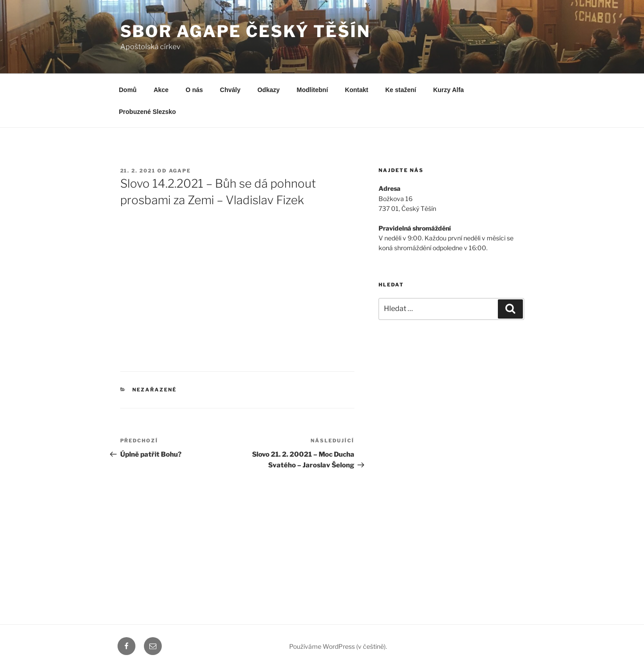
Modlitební (312, 90)
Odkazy (269, 90)
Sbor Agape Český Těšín (245, 31)
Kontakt (357, 90)
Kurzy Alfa (448, 90)
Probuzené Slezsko (147, 112)
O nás (194, 90)
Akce (161, 90)
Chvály (230, 90)
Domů (128, 90)
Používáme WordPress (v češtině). (338, 646)
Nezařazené (154, 390)
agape (180, 171)
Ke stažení (401, 90)
